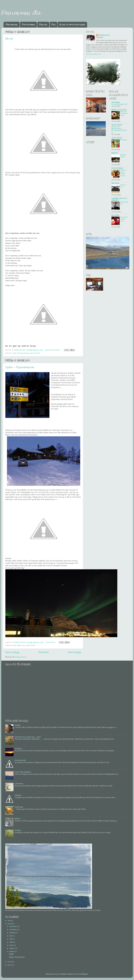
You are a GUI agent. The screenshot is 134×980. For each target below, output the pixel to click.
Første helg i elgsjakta (23, 772)
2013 (9, 962)
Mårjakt (18, 819)
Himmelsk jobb (20, 760)
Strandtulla (116, 103)
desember (13, 927)
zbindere (71, 974)
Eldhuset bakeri (123, 156)
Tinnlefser (18, 749)
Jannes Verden (117, 138)
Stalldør (18, 725)
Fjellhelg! (18, 795)
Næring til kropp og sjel (26, 353)
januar (12, 952)
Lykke (15, 353)
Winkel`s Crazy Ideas (119, 110)
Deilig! (9, 39)
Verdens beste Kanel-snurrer (123, 173)
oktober (13, 933)
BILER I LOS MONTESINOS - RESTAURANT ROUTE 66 (119, 130)
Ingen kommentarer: (53, 350)
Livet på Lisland (117, 168)
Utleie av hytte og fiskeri (72, 25)
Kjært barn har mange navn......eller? (28, 737)
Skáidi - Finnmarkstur (20, 367)
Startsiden (43, 652)
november (13, 930)
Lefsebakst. (19, 784)
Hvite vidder (17, 646)
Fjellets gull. (19, 807)
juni (11, 936)
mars (12, 945)
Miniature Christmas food (124, 114)
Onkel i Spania (117, 125)
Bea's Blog (115, 215)
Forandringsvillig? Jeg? (119, 104)
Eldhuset (115, 153)
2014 (9, 924)
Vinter (38, 353)
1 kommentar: (51, 642)
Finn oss (43, 25)
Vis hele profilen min (93, 54)
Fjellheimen (12, 25)
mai (11, 939)
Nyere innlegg (12, 652)
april (11, 942)
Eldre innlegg (74, 652)
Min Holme (115, 183)
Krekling (18, 830)
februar (12, 948)
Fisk (53, 25)
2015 (9, 921)
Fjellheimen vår (21, 13)
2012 (9, 965)
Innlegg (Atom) (21, 657)
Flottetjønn (28, 25)
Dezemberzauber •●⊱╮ (124, 219)
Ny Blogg (124, 140)
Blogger (85, 974)
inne (24, 646)
